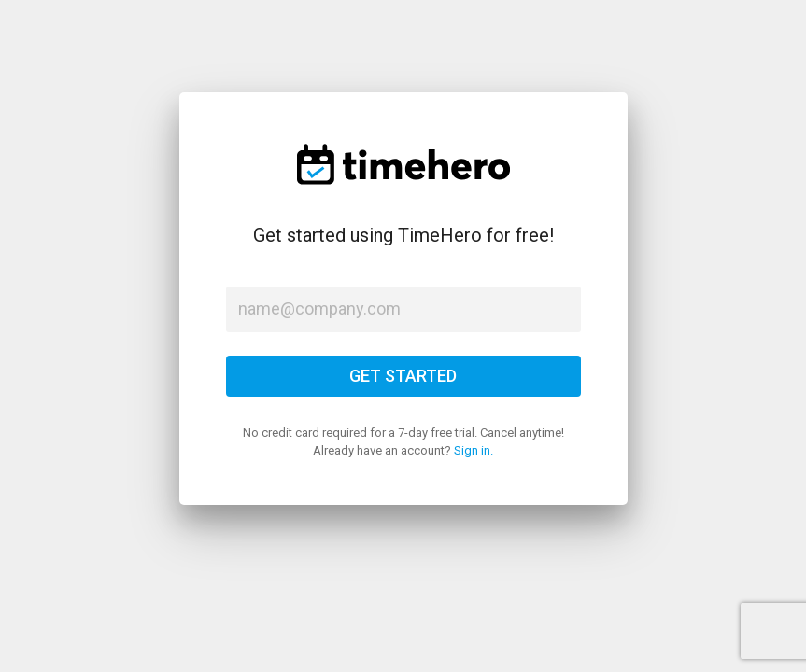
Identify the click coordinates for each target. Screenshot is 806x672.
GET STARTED (403, 376)
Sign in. (474, 450)
